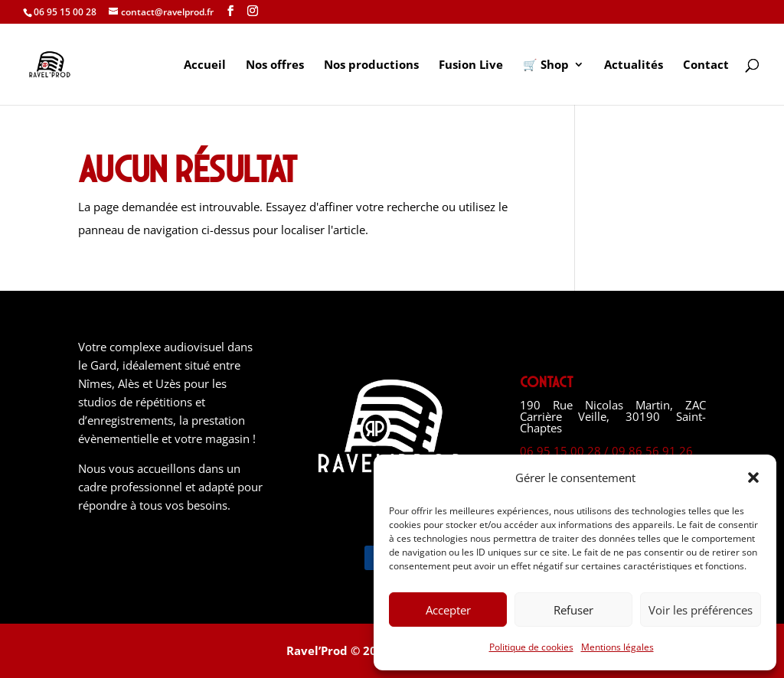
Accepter (448, 610)
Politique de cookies (531, 647)
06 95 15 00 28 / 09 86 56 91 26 (606, 451)
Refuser (573, 610)
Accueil (205, 65)
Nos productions (371, 65)
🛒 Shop (546, 65)
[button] (753, 478)
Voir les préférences (701, 610)
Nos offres (275, 65)
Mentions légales (617, 647)
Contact (706, 65)
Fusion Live (471, 65)
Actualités (634, 65)
